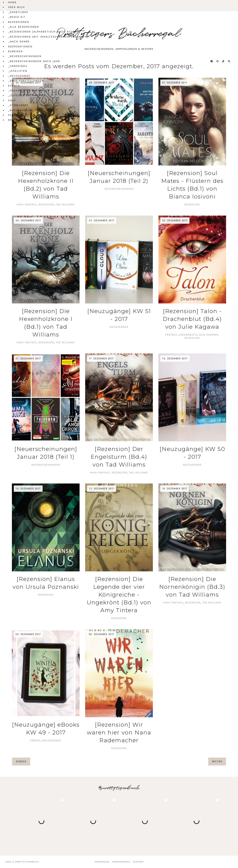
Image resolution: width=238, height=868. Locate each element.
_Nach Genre (19, 42)
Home (12, 2)
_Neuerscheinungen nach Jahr (34, 61)
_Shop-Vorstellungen (26, 81)
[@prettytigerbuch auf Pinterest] (212, 61)
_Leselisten (18, 71)
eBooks (36, 741)
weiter (217, 762)
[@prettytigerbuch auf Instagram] (218, 61)
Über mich (17, 7)
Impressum (102, 862)
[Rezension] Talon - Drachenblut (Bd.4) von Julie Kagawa (192, 319)
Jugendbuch (188, 335)
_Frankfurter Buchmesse (29, 91)
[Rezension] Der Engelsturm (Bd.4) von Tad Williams (119, 457)
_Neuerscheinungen (25, 56)
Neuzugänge (119, 327)
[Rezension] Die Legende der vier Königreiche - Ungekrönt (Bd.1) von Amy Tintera (119, 595)
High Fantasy (27, 205)
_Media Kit (17, 17)
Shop (12, 101)
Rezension (46, 205)
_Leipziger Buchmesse (26, 95)
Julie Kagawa (208, 335)
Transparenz (121, 862)
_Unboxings (18, 66)
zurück (21, 762)
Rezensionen (19, 22)
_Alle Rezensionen (24, 27)
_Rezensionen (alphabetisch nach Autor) (43, 32)
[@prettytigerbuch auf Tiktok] (223, 61)
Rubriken (16, 51)
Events (14, 86)
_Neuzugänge (19, 76)
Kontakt (15, 120)
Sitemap (138, 862)
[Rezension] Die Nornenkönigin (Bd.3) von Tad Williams (192, 587)
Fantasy (171, 335)
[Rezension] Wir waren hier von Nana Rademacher (119, 732)
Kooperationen (20, 47)
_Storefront (19, 105)
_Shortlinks (18, 12)
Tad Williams (65, 205)
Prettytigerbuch (27, 862)
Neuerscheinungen (119, 189)
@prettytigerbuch (119, 788)
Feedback (16, 115)
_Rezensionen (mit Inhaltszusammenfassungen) (48, 37)
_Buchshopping (21, 110)
